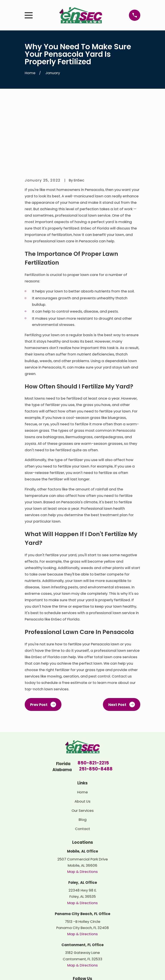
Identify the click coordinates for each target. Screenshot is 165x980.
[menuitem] (31, 971)
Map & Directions (82, 806)
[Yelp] (82, 922)
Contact (82, 764)
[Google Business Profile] (92, 922)
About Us (82, 736)
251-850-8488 (96, 704)
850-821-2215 (93, 698)
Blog (83, 755)
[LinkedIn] (73, 922)
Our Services (83, 745)
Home (82, 727)
